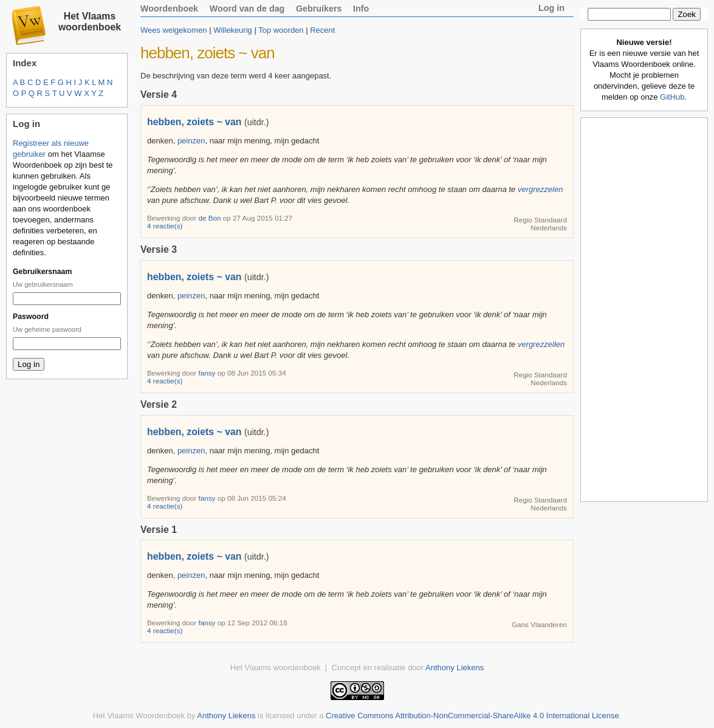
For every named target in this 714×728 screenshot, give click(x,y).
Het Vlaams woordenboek (90, 22)
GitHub (672, 97)
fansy (208, 373)
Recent (322, 30)
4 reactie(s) (165, 226)
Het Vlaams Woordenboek (139, 716)
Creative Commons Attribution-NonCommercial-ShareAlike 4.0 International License (472, 716)
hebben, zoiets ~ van (194, 122)
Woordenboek (169, 9)
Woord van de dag (247, 9)
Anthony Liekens (455, 668)
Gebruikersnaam (42, 272)
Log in (551, 8)
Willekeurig (233, 30)
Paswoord (31, 317)
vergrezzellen (541, 344)
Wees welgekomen (174, 30)
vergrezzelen (540, 189)
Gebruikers (319, 9)
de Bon (210, 218)
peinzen (191, 141)
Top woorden (281, 30)
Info (361, 9)
